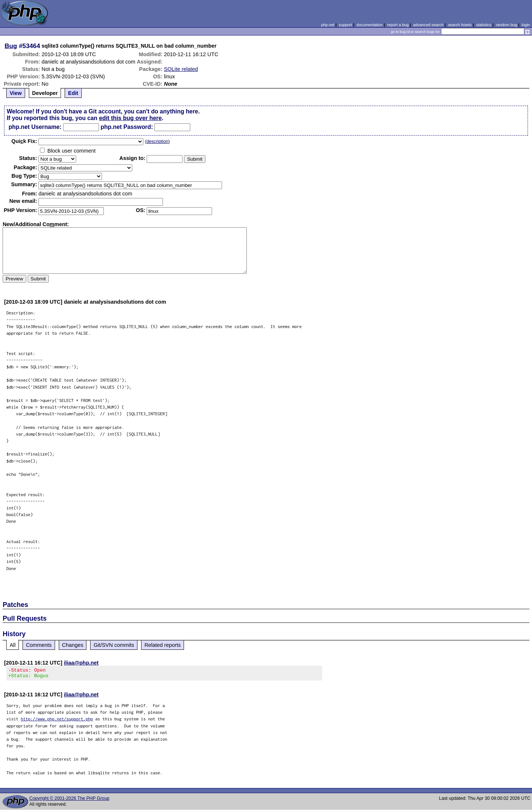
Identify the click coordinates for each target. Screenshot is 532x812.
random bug (507, 25)
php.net (328, 25)
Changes (73, 645)
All (13, 645)
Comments (39, 645)
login (526, 25)
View (16, 93)
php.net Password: (127, 127)
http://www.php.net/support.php (57, 721)
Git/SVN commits (114, 645)
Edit (73, 93)
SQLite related (181, 69)
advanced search (428, 25)
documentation (370, 25)
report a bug (398, 25)
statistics (484, 25)
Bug (11, 46)
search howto (460, 25)
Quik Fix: (24, 141)
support (345, 25)
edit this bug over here (130, 118)
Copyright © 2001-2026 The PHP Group (69, 801)
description (157, 141)
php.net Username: (35, 127)
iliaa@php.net (81, 663)
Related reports (163, 645)
